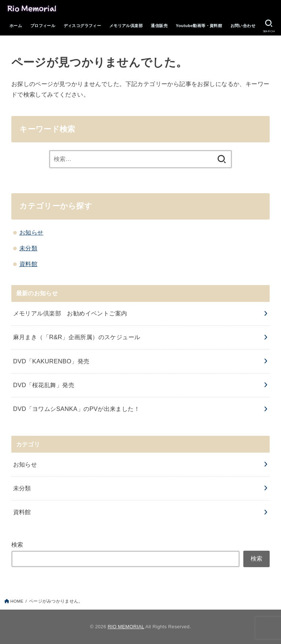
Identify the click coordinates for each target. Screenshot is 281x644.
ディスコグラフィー (83, 26)
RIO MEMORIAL (126, 627)
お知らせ (31, 232)
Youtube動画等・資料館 (199, 26)
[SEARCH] (268, 26)
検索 (17, 544)
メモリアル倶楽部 (126, 26)
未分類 (28, 248)
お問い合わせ (243, 26)
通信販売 (159, 26)
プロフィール (43, 26)
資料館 (28, 264)
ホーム (16, 26)
